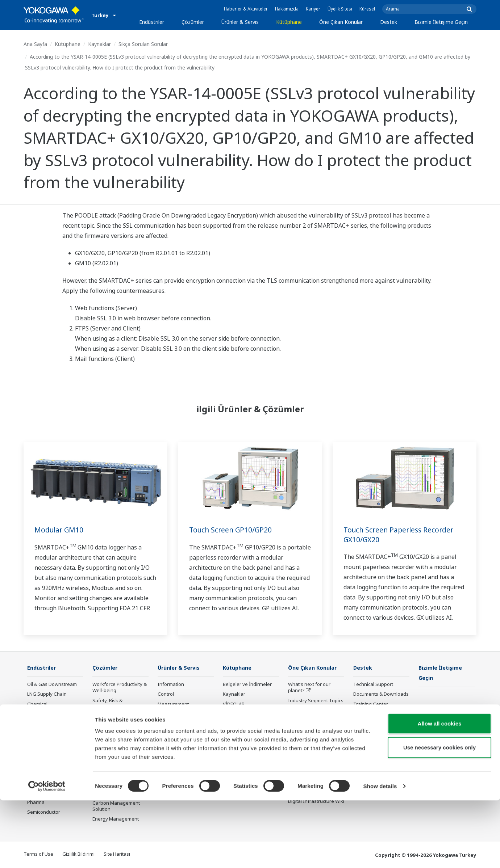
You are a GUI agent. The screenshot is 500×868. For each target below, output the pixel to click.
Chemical (37, 704)
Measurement (173, 704)
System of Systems (309, 720)
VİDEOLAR (234, 704)
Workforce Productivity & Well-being (120, 688)
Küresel (367, 9)
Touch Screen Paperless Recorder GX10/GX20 (401, 535)
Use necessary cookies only (439, 815)
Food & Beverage (46, 743)
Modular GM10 (60, 530)
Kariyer (313, 9)
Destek (389, 22)
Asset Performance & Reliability (116, 720)
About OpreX (302, 711)
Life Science (171, 750)
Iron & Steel (40, 763)
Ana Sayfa (35, 44)
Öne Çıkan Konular (341, 22)
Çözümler (193, 22)
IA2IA (294, 730)
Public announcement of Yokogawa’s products (184, 762)
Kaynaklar (99, 44)
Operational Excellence (118, 733)
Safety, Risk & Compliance (107, 703)
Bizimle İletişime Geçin (441, 22)
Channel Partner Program (372, 747)
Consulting (170, 714)
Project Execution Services (176, 727)
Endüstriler (152, 22)
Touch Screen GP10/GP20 (232, 530)
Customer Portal (371, 724)
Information (171, 684)
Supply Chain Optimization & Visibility (118, 768)
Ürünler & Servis (240, 22)
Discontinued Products (378, 734)
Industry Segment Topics (316, 700)
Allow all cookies (440, 791)
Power (34, 714)
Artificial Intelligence (310, 750)
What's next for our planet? (309, 688)
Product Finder (369, 714)
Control (166, 694)
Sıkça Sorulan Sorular (143, 44)
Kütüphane (289, 22)
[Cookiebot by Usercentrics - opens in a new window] (47, 854)
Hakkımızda (287, 9)
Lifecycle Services (177, 740)
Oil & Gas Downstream (52, 684)
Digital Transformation (313, 740)
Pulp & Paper (41, 753)
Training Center (371, 704)
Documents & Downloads (381, 694)
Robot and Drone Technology (307, 762)
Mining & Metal (43, 734)
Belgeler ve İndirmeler (247, 684)
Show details (380, 854)
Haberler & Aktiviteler (246, 9)
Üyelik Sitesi (340, 9)
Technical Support (373, 684)
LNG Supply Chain (47, 694)
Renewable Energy (48, 724)
